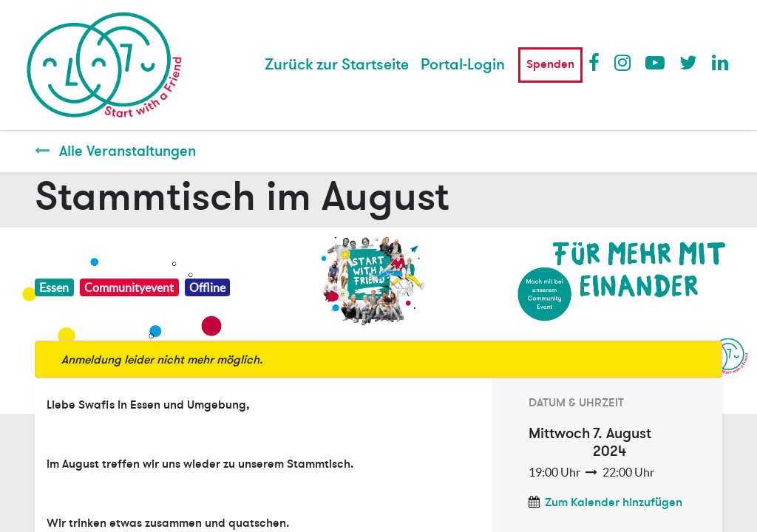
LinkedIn (721, 62)
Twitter (688, 62)
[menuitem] (337, 65)
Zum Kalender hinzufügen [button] (614, 502)
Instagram (623, 62)
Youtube (654, 62)
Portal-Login (463, 65)
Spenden (550, 64)
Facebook (597, 62)
